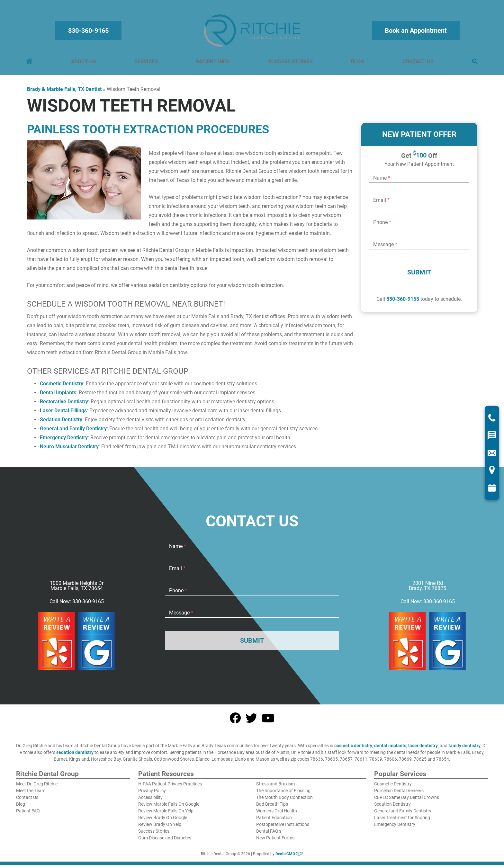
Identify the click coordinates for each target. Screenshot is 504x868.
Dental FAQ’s (269, 834)
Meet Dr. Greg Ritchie (37, 787)
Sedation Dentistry (61, 423)
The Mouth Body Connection (284, 801)
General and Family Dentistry (73, 432)
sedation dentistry (75, 756)
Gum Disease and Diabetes (165, 841)
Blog (357, 63)
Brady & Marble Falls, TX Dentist (64, 92)
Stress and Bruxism (275, 787)
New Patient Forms (275, 841)
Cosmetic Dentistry (62, 387)
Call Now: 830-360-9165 (77, 605)
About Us (85, 63)
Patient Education (274, 821)
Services (147, 63)
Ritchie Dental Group (47, 777)
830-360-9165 (89, 32)
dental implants (390, 749)
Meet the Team (31, 794)
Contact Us (417, 63)
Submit (419, 275)
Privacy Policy (152, 794)
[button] (474, 63)
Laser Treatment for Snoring (402, 821)
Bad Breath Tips (272, 807)
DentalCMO (289, 857)
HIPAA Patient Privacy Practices (170, 787)
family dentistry (464, 749)
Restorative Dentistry (64, 405)
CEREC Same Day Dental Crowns (407, 801)
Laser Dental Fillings (63, 414)
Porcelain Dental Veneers (399, 794)
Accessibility (150, 801)
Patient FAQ (28, 814)
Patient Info (213, 63)
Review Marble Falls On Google (169, 807)
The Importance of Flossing (283, 794)
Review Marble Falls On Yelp (166, 814)
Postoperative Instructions (283, 828)
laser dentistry (423, 749)
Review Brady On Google (163, 821)
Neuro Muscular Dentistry (69, 450)
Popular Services (400, 777)
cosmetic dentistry (353, 749)
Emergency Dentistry (64, 441)
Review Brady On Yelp (160, 828)
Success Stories (290, 63)
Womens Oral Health (277, 814)
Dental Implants (58, 396)
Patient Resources (166, 777)
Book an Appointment (415, 32)
